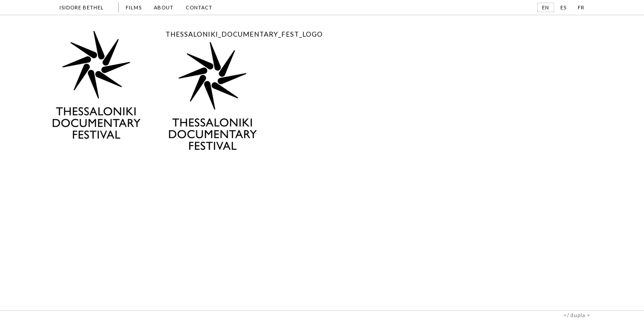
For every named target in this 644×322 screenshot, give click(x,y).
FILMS (134, 7)
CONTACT (199, 7)
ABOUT (164, 7)
